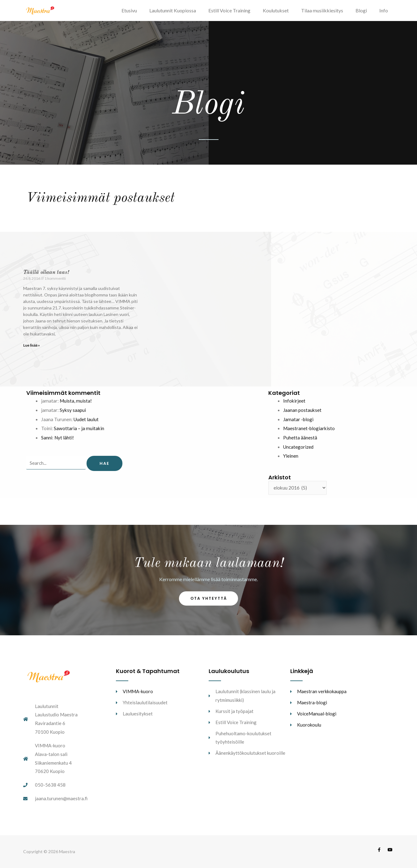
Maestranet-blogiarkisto (310, 432)
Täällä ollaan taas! (46, 276)
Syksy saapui (73, 414)
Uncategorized (299, 450)
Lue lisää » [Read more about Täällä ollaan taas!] (32, 349)
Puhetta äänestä (300, 441)
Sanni (47, 441)
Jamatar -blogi (299, 423)
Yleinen (291, 460)
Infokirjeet (294, 404)
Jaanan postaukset (303, 414)
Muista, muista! (76, 404)
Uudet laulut (87, 423)
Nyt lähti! (64, 441)
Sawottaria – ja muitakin (79, 432)
